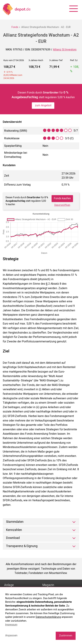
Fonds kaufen (62, 198)
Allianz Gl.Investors (65, 50)
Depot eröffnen (62, 205)
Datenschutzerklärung (48, 617)
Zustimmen (66, 636)
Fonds (15, 27)
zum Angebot (43, 105)
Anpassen (11, 635)
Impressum (11, 625)
